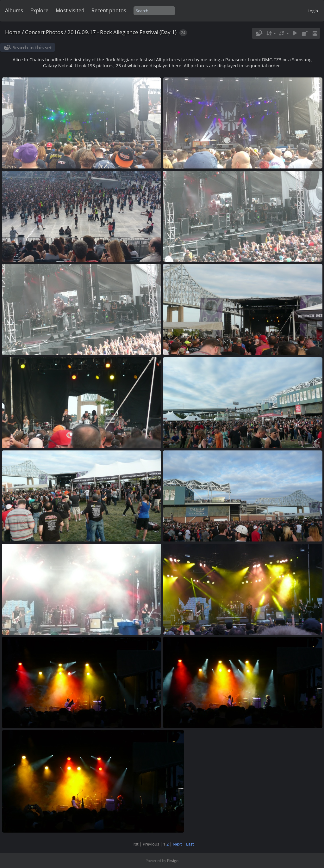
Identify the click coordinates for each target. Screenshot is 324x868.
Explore (39, 10)
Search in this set (32, 47)
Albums (14, 10)
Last (190, 844)
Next (177, 844)
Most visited (70, 10)
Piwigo (173, 861)
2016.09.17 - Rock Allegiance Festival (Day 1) (122, 32)
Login (313, 11)
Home (13, 32)
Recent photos (109, 10)
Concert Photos (44, 32)
